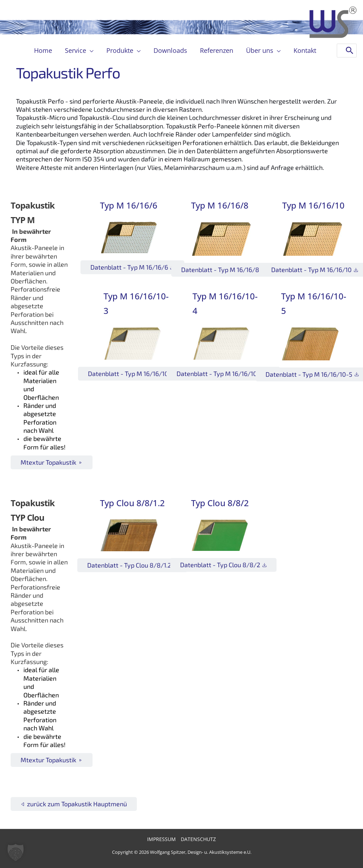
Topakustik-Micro (41, 117)
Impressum (161, 839)
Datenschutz (198, 839)
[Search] (350, 51)
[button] (90, 50)
